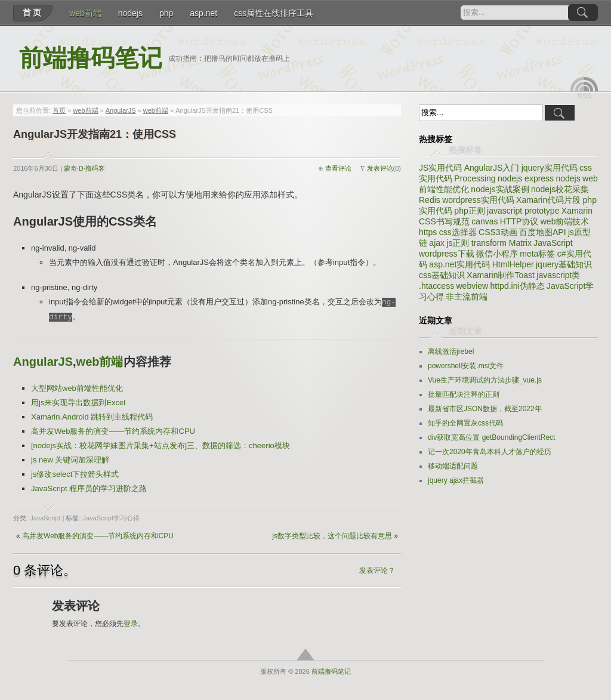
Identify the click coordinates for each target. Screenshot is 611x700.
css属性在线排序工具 (274, 13)
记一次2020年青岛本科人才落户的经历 (490, 452)
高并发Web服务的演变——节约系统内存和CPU (113, 431)
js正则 (458, 243)
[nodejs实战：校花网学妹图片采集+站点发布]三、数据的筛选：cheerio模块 (161, 445)
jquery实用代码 (550, 168)
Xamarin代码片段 (548, 200)
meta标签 (537, 254)
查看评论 (338, 168)
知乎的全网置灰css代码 (465, 423)
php (166, 13)
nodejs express (526, 178)
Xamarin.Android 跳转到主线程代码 (92, 417)
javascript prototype (523, 211)
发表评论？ (377, 571)
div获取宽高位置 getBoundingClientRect (491, 437)
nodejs (130, 13)
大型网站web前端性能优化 (77, 388)
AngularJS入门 (492, 168)
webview (472, 286)
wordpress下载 (447, 254)
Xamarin (577, 211)
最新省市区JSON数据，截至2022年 (485, 409)
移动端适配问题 (453, 466)
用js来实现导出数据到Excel (78, 403)
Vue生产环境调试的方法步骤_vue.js (485, 380)
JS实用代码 (440, 168)
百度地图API (543, 232)
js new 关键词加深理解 (70, 460)
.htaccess (436, 286)
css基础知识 (442, 275)
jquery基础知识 (564, 264)
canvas (485, 221)
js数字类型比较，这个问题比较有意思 (332, 536)
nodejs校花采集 (560, 189)
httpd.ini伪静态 (518, 286)
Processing (475, 178)
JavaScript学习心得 (111, 518)
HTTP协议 (519, 221)
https (428, 232)
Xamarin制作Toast (501, 275)
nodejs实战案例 (500, 189)
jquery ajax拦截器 (456, 480)
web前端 (85, 13)
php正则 (469, 211)
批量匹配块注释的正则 (464, 394)
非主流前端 (467, 297)
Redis (430, 200)
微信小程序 (497, 254)
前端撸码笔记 (91, 58)
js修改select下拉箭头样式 (75, 474)
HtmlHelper (513, 264)
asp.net (203, 13)
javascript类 (558, 275)
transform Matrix (502, 243)
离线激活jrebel (451, 351)
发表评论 (380, 168)
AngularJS (121, 110)
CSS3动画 (498, 232)
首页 (33, 13)
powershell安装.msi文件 (466, 366)
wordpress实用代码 (478, 200)
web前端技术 (565, 221)
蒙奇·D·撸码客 (84, 168)
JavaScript (45, 518)
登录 (131, 624)
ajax (437, 243)
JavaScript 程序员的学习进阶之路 (89, 488)
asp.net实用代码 (459, 264)
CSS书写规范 (444, 221)
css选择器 (458, 232)
